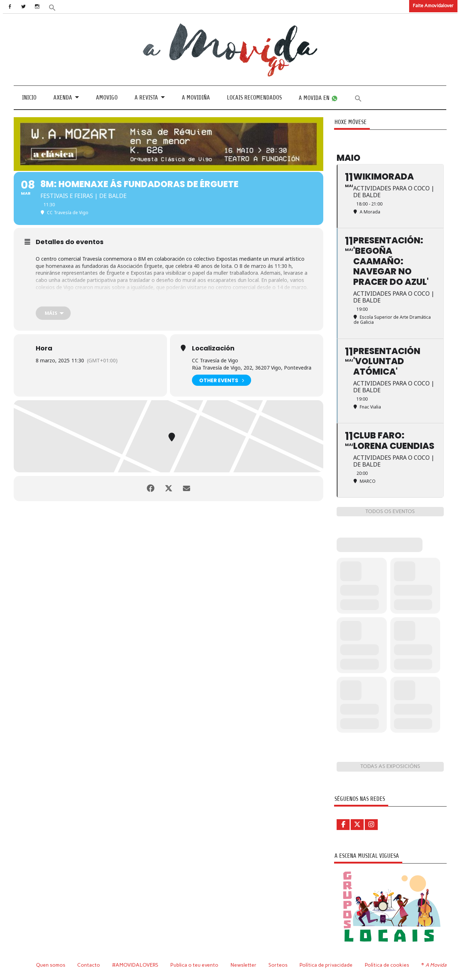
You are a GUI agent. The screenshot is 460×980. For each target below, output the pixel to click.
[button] (52, 7)
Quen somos (51, 965)
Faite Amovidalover (433, 6)
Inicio (29, 98)
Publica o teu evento (194, 965)
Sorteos (278, 965)
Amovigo (107, 98)
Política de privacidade (326, 965)
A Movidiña (196, 98)
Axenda (63, 98)
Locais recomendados (254, 98)
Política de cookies (387, 965)
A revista (146, 98)
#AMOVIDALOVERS (135, 965)
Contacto (89, 965)
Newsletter (244, 965)
